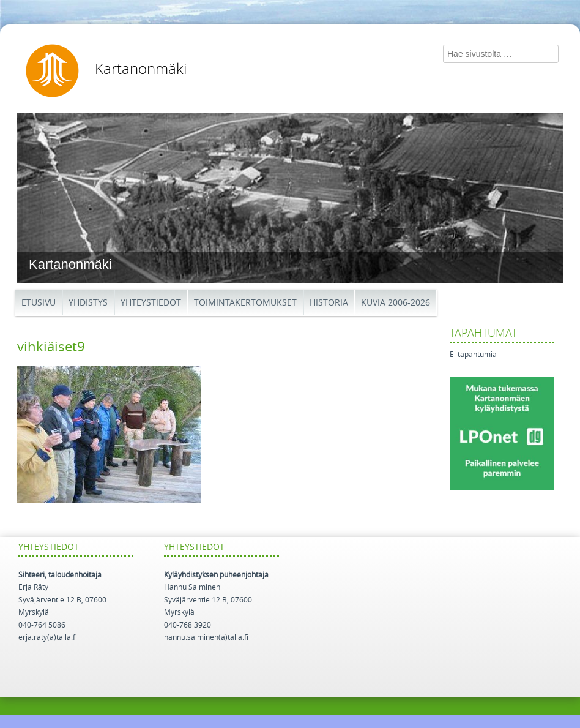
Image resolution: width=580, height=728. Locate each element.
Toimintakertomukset (245, 303)
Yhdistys (88, 303)
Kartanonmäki (141, 69)
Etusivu (39, 303)
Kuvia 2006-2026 (396, 303)
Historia (329, 303)
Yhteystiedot (151, 303)
